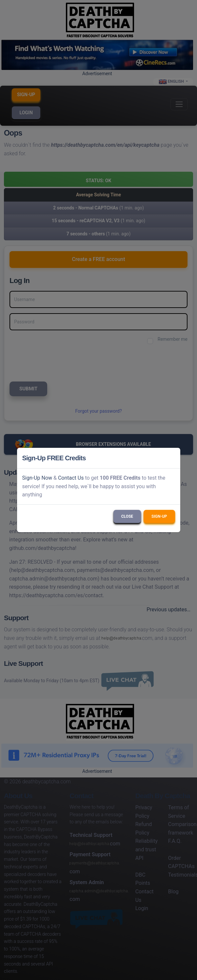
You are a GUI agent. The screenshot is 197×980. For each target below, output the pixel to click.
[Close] (172, 458)
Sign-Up (159, 516)
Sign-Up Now (37, 478)
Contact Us (71, 478)
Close (127, 516)
